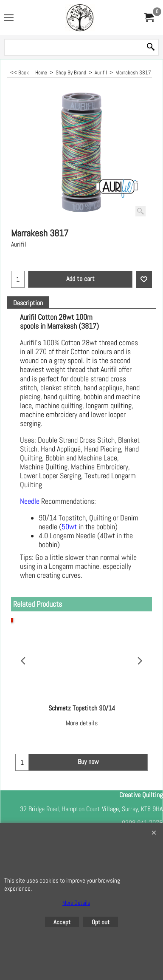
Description (28, 303)
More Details (76, 903)
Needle (30, 501)
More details (82, 723)
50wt (69, 527)
